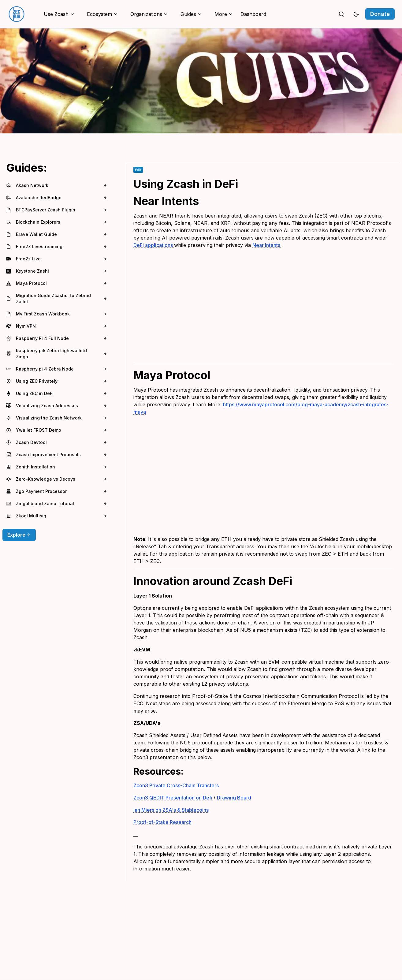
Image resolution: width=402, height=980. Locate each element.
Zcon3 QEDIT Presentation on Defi (173, 798)
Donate (380, 14)
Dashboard (253, 14)
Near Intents (267, 245)
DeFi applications (154, 245)
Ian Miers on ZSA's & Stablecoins (171, 810)
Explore (19, 535)
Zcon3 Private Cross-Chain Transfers (176, 785)
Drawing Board (234, 798)
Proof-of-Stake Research (162, 822)
